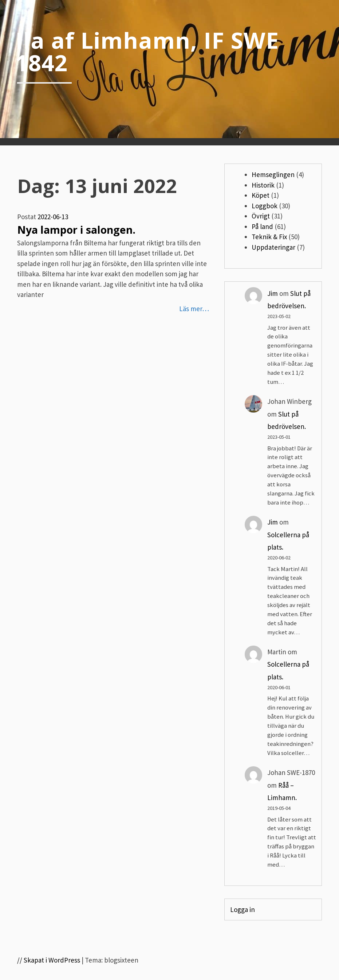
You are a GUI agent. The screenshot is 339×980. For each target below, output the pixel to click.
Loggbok (265, 206)
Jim (273, 293)
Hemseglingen (273, 174)
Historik (263, 185)
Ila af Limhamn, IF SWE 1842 (147, 51)
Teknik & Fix (269, 237)
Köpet (261, 195)
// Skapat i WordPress (49, 960)
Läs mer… (194, 309)
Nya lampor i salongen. (76, 230)
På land (262, 226)
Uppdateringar (273, 247)
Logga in (243, 909)
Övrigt (261, 216)
